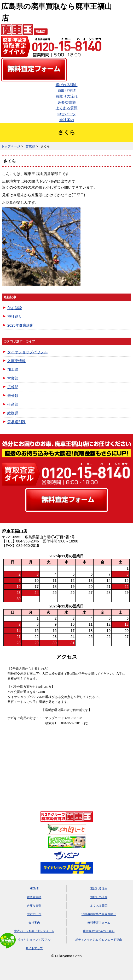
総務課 (13, 413)
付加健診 (15, 308)
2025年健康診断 (21, 325)
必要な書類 (67, 102)
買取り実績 (67, 91)
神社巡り (15, 316)
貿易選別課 (16, 422)
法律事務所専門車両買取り (99, 914)
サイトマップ (34, 948)
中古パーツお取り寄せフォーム (34, 931)
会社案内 (67, 120)
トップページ (11, 146)
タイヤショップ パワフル (34, 940)
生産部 (13, 404)
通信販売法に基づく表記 (99, 931)
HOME (34, 888)
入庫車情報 (16, 361)
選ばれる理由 (67, 85)
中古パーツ (67, 114)
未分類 (13, 396)
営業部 (30, 146)
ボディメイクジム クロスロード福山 (99, 940)
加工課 (13, 369)
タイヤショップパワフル (27, 352)
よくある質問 (67, 108)
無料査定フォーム (99, 923)
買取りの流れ (67, 96)
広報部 (13, 387)
